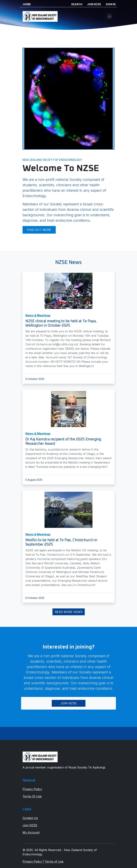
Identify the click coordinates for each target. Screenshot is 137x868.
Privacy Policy (32, 789)
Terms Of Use (32, 796)
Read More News (69, 612)
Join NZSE (69, 703)
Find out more (39, 230)
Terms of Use (54, 861)
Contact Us (30, 818)
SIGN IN (111, 4)
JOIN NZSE (94, 4)
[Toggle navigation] (109, 16)
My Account (31, 832)
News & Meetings (38, 315)
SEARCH (77, 4)
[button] (30, 99)
